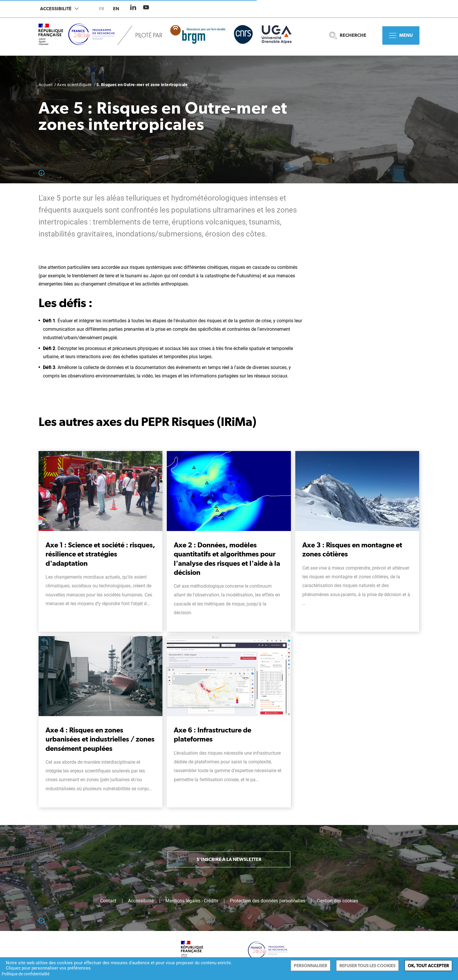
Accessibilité (59, 9)
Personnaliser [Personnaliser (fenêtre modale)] (310, 966)
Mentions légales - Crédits (192, 901)
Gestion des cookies (338, 901)
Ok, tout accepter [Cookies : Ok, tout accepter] (428, 966)
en (116, 9)
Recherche (348, 35)
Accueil (45, 85)
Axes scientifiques (74, 85)
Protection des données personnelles (268, 901)
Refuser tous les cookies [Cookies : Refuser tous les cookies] (367, 966)
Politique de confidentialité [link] (26, 974)
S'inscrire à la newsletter (229, 859)
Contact (108, 901)
